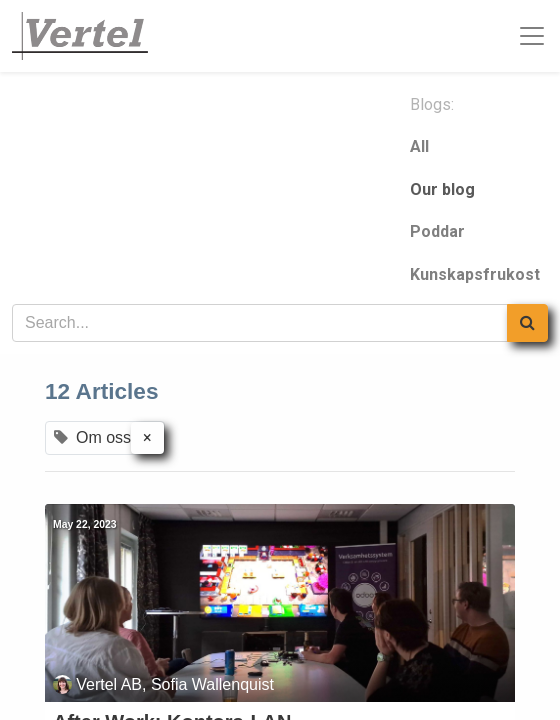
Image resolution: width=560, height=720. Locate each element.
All (419, 146)
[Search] (527, 323)
